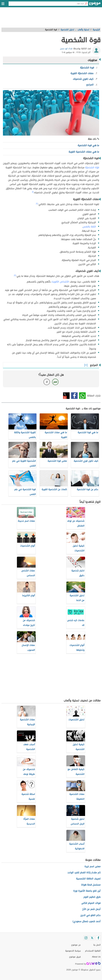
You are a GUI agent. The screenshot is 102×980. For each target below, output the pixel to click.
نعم (55, 382)
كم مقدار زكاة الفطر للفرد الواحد (84, 873)
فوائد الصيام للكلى (91, 903)
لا (47, 382)
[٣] (15, 275)
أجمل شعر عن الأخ (91, 909)
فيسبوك (74, 396)
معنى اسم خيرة (93, 866)
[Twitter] (92, 938)
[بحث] (86, 4)
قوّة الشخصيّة (92, 167)
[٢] (37, 204)
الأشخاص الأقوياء (60, 282)
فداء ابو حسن (66, 49)
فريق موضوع (75, 957)
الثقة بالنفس (89, 227)
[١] (33, 192)
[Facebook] (98, 938)
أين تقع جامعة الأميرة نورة (87, 891)
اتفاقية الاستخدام (93, 951)
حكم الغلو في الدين (90, 915)
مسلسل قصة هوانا (91, 885)
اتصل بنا (97, 945)
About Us (96, 957)
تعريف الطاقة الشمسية (88, 879)
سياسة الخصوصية (73, 951)
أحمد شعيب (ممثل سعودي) (87, 921)
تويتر (66, 396)
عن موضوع (76, 945)
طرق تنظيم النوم (92, 897)
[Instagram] (86, 938)
